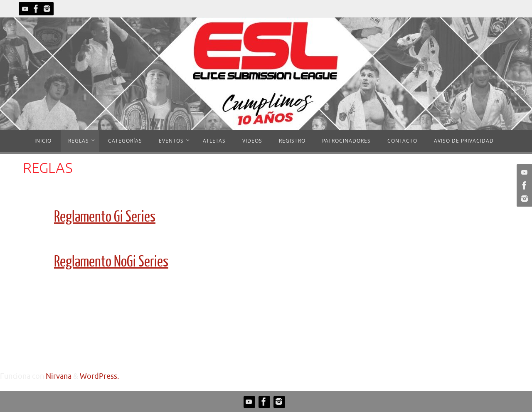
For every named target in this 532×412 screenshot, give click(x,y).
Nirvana (59, 376)
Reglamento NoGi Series (111, 262)
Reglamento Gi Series (105, 217)
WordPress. (99, 376)
